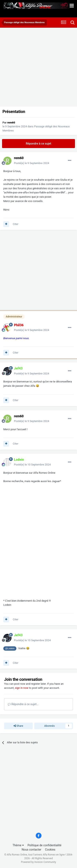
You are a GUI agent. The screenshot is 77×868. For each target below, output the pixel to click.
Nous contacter (31, 850)
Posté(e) (32, 163)
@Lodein (10, 648)
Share (18, 726)
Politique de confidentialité (44, 845)
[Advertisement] (38, 68)
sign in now (22, 688)
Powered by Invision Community (38, 862)
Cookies (50, 850)
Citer (16, 224)
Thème (18, 845)
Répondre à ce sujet (39, 144)
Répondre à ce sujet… (23, 704)
